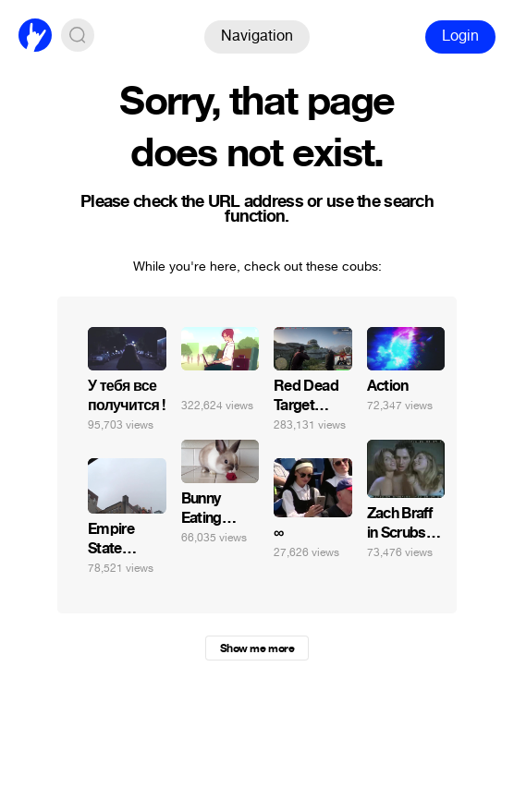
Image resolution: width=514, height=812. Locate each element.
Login (460, 36)
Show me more (257, 648)
